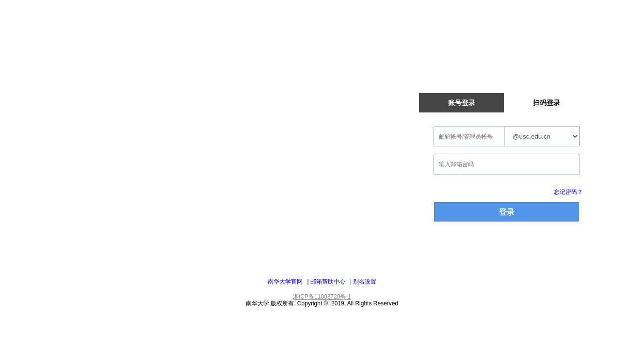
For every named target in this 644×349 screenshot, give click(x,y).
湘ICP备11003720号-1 (322, 297)
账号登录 (462, 103)
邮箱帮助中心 (328, 282)
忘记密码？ (568, 192)
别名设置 (365, 282)
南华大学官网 (285, 282)
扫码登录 (547, 103)
